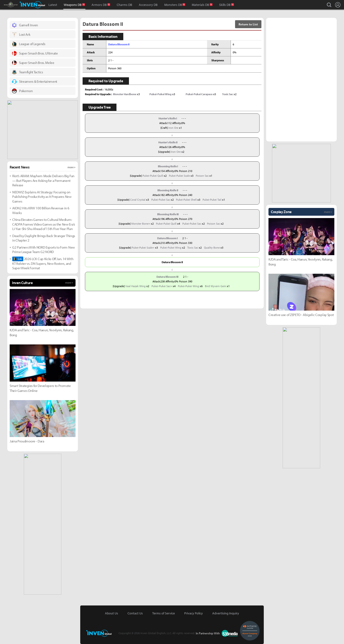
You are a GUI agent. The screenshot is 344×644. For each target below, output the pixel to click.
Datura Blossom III (167, 277)
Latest (53, 5)
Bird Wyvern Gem (216, 286)
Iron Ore (173, 128)
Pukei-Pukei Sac (161, 200)
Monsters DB (173, 5)
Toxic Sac (193, 248)
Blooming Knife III (168, 214)
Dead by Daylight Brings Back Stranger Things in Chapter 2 (44, 238)
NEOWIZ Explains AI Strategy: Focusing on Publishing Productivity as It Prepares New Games (42, 197)
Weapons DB (73, 5)
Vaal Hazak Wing (136, 286)
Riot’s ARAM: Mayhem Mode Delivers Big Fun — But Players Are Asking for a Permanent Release (43, 180)
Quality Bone (212, 248)
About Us (112, 613)
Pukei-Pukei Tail (212, 200)
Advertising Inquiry (226, 613)
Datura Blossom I (167, 238)
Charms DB (124, 5)
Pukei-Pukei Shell (186, 200)
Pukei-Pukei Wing (171, 248)
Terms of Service (164, 613)
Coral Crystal (138, 200)
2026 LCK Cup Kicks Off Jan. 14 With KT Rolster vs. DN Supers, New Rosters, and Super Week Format (43, 263)
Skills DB (225, 5)
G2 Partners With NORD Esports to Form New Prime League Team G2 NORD (44, 250)
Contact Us (135, 613)
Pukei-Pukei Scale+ (143, 248)
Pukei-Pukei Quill (153, 176)
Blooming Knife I (168, 166)
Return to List (248, 24)
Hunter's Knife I (168, 118)
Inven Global (32, 5)
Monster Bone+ (141, 224)
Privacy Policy (194, 613)
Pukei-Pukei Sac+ (162, 286)
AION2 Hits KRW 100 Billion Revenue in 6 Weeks (41, 210)
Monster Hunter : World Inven (19, 5)
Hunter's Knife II (168, 142)
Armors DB (99, 5)
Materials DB (200, 5)
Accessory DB (148, 5)
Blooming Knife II (168, 190)
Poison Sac (202, 176)
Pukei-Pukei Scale (179, 176)
